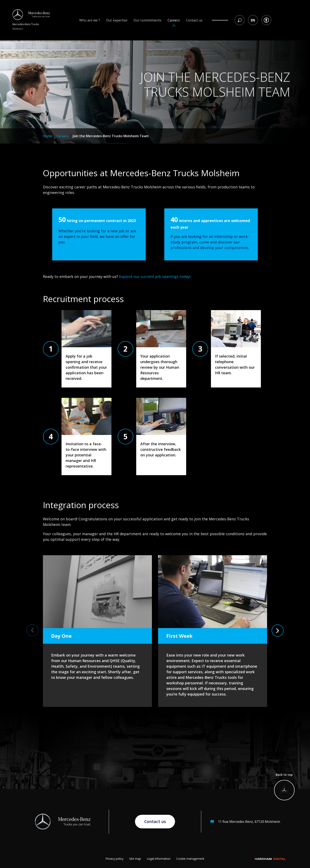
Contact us (194, 20)
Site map (135, 859)
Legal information (159, 859)
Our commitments (147, 20)
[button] (32, 630)
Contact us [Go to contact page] (155, 821)
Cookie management (190, 859)
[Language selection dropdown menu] (253, 20)
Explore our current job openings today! (155, 276)
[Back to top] (284, 787)
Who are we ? (90, 20)
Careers (174, 20)
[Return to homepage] (31, 20)
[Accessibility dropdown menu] (266, 20)
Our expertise (117, 20)
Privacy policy (114, 859)
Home (48, 136)
